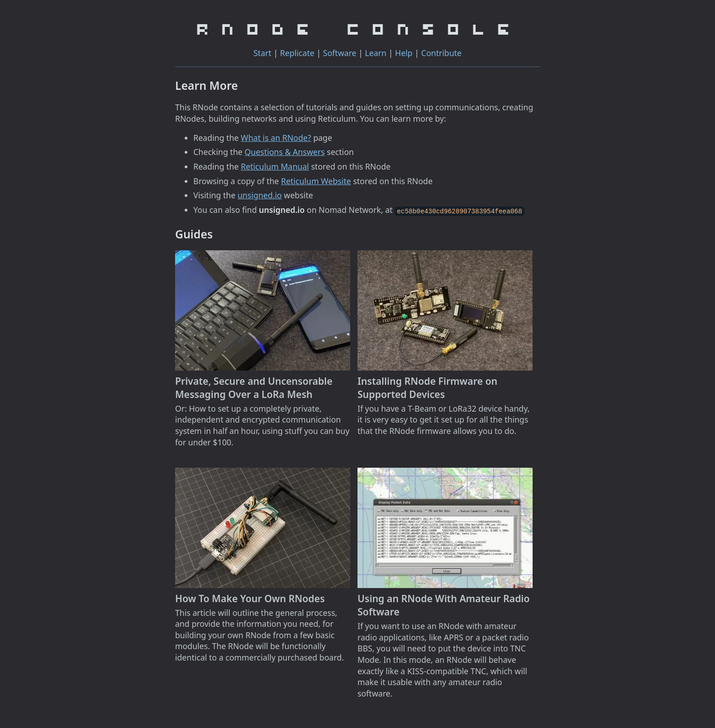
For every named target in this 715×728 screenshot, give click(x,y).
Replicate (297, 53)
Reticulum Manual (275, 166)
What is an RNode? (276, 138)
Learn (376, 53)
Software (339, 53)
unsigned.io (260, 195)
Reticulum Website (316, 181)
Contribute (442, 53)
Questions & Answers (285, 152)
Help (404, 53)
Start (263, 53)
